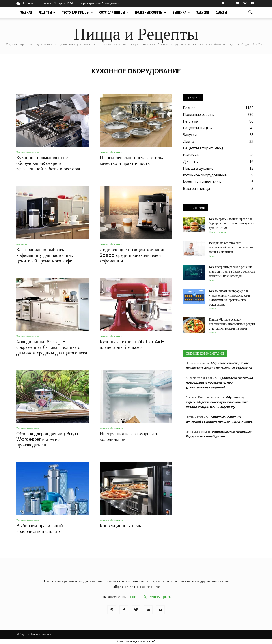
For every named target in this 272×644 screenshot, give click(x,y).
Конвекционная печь (120, 526)
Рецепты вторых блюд (203, 148)
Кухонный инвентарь (202, 182)
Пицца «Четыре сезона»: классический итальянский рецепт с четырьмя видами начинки (232, 324)
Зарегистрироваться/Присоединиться (100, 3)
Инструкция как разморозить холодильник (129, 436)
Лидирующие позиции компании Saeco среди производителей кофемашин (133, 255)
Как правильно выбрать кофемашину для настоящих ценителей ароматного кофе (45, 255)
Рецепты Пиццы (198, 128)
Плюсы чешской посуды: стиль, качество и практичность (131, 160)
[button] (250, 13)
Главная (26, 13)
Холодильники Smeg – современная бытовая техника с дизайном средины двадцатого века (52, 347)
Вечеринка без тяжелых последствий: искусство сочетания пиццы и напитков (232, 247)
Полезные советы (151, 13)
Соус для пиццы (114, 13)
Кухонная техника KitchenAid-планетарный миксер (132, 344)
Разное (189, 108)
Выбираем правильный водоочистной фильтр (40, 528)
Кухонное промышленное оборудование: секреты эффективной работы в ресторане (50, 163)
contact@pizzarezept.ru (151, 597)
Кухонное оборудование (28, 152)
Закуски (203, 13)
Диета (189, 141)
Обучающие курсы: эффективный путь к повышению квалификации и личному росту (217, 402)
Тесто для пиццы (77, 13)
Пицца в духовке (198, 168)
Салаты (221, 13)
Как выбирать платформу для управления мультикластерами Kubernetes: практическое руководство (230, 298)
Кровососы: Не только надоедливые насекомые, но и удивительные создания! (219, 382)
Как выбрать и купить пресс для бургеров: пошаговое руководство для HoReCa (232, 223)
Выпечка (181, 13)
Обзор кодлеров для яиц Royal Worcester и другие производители (48, 439)
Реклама (191, 121)
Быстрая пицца (196, 189)
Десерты (191, 162)
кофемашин (22, 244)
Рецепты (47, 13)
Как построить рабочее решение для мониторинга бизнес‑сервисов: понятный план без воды (232, 271)
